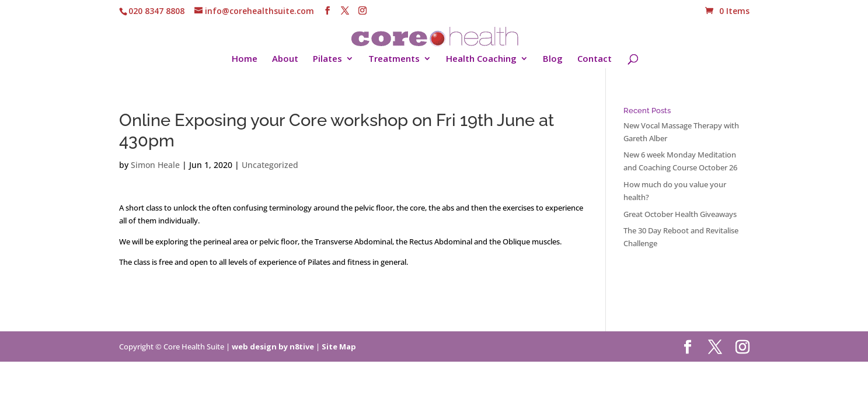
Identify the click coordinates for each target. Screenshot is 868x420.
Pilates (327, 59)
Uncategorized (270, 165)
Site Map (339, 346)
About (285, 59)
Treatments (394, 59)
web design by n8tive (273, 346)
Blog (553, 59)
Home (245, 59)
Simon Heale (155, 165)
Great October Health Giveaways (680, 214)
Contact (595, 59)
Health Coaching (481, 59)
